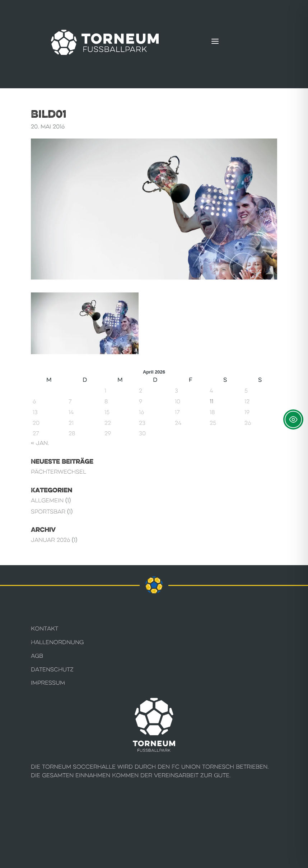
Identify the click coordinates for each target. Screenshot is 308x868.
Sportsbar (48, 512)
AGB (37, 656)
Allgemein (47, 500)
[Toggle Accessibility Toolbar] (293, 419)
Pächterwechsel (59, 472)
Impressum (48, 683)
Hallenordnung (57, 642)
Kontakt (45, 628)
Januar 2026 (50, 540)
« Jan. (40, 443)
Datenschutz (52, 669)
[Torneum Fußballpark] (105, 42)
